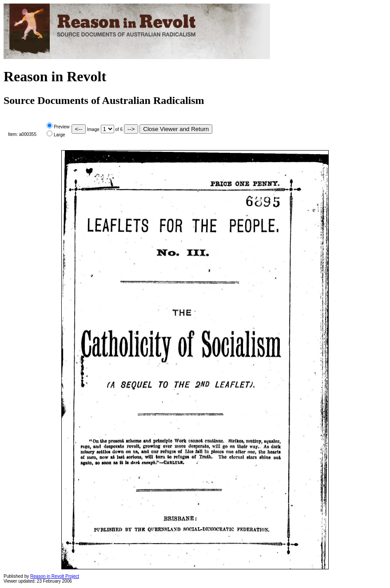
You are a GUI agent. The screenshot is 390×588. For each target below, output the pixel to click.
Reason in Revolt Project (55, 576)
